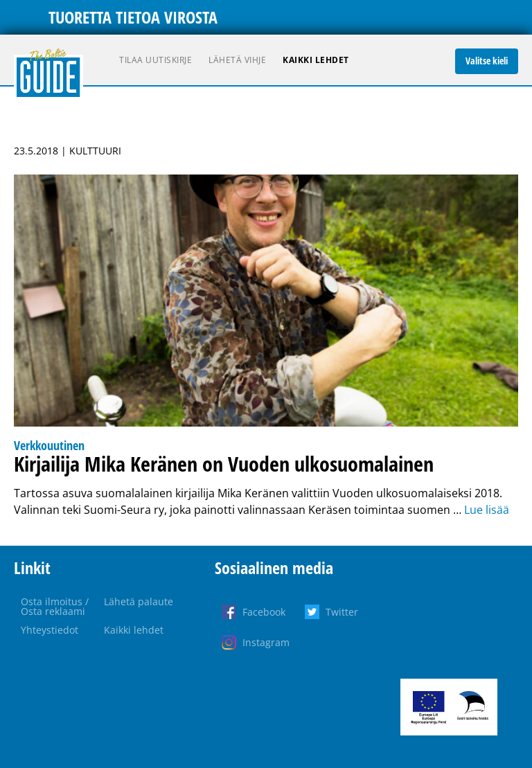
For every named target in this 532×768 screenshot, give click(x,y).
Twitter (342, 612)
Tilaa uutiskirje (156, 60)
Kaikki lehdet (316, 60)
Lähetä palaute (139, 601)
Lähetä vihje (237, 60)
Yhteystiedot (50, 630)
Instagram (266, 642)
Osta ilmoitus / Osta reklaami (55, 606)
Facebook (264, 612)
